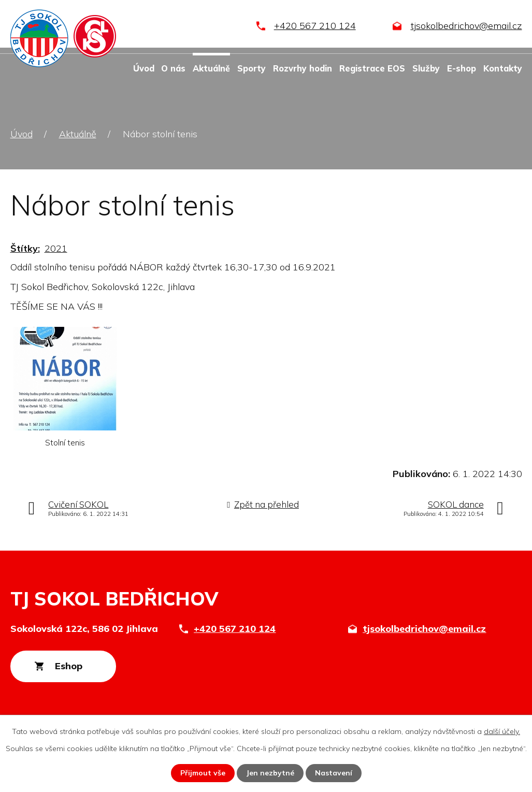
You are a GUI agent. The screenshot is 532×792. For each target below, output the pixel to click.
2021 (56, 248)
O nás (173, 68)
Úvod (144, 68)
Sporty (251, 68)
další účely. (502, 731)
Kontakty (503, 68)
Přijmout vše (203, 773)
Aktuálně (211, 68)
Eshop (69, 666)
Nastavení (334, 773)
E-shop (462, 68)
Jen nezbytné (270, 773)
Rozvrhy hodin (303, 68)
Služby (426, 68)
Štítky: (25, 248)
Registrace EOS (372, 68)
